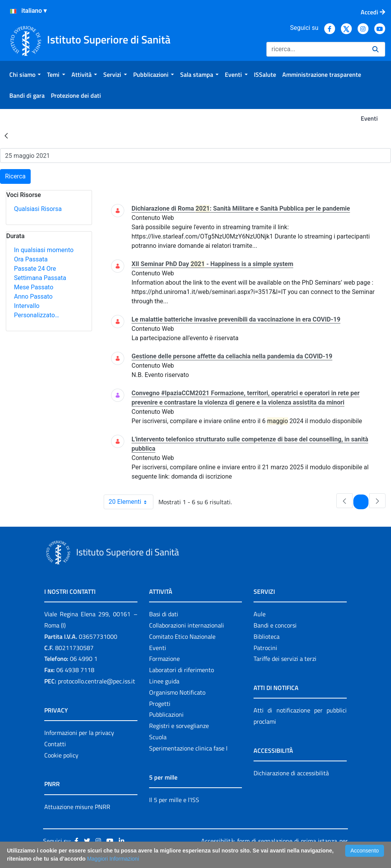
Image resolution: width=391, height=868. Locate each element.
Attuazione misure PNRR (77, 807)
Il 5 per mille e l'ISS (174, 800)
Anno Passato (33, 297)
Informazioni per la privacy (79, 733)
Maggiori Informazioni (113, 859)
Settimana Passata (40, 278)
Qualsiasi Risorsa (38, 209)
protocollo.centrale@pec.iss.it (96, 681)
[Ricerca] (316, 49)
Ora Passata (31, 259)
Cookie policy (61, 755)
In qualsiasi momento (44, 250)
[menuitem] (25, 74)
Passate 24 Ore (35, 269)
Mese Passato (34, 287)
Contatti (55, 744)
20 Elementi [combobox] (131, 502)
